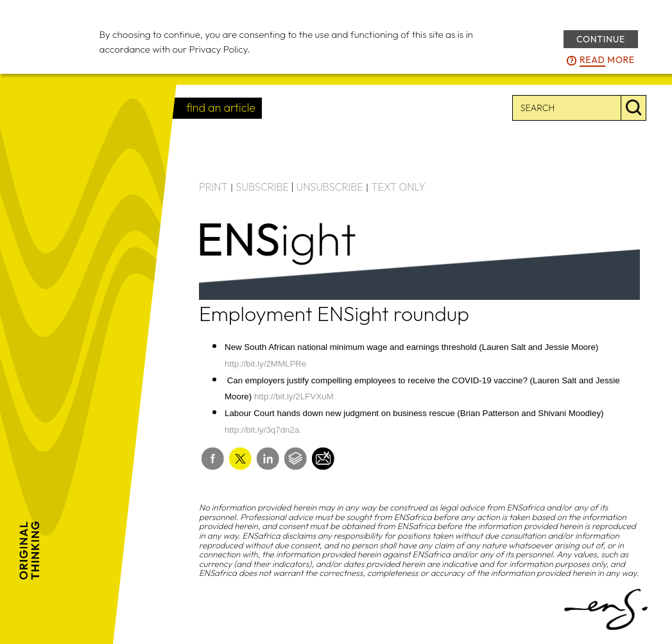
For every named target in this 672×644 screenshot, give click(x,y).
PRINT (213, 187)
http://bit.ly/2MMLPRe (265, 364)
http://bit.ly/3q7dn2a (262, 430)
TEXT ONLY (398, 187)
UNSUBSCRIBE (330, 187)
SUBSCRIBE (262, 187)
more (607, 60)
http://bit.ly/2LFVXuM (294, 396)
